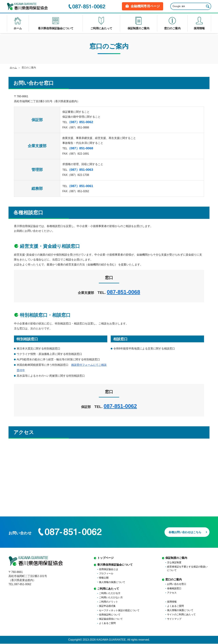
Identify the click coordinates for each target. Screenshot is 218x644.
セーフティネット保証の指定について (119, 610)
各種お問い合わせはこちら (180, 531)
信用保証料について (110, 615)
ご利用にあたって (108, 589)
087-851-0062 (120, 406)
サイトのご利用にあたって (181, 615)
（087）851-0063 (80, 170)
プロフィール (106, 574)
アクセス (172, 593)
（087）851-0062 (80, 122)
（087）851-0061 (80, 186)
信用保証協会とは (108, 570)
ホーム (13, 68)
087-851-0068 (123, 292)
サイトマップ (174, 619)
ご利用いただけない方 (111, 598)
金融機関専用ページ (143, 7)
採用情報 (172, 602)
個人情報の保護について (112, 582)
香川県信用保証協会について (115, 565)
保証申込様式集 (107, 606)
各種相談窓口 (174, 589)
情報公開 (104, 578)
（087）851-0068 (80, 148)
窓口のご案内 (174, 580)
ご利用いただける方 (110, 593)
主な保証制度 (174, 563)
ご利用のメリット (108, 602)
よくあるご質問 (107, 623)
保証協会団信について (111, 619)
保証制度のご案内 (176, 558)
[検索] (187, 7)
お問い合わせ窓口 (177, 584)
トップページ (105, 558)
